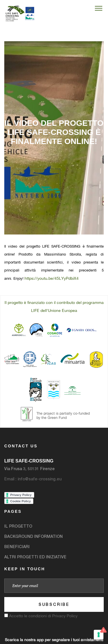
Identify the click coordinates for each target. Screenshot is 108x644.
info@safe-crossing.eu (40, 479)
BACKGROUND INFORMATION (33, 536)
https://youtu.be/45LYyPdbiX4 (52, 278)
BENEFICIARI (17, 547)
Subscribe (54, 604)
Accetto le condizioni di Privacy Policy (43, 616)
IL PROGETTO (18, 526)
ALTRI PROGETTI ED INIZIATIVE (35, 557)
